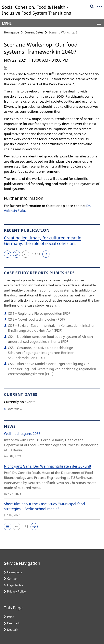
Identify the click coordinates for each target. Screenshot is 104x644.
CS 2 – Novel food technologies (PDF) (36, 319)
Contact (12, 578)
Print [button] (10, 617)
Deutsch (13, 630)
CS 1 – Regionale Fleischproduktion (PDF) (40, 313)
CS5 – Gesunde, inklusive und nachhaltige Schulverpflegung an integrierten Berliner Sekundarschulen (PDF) (41, 353)
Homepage (11, 32)
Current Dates (34, 32)
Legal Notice (15, 585)
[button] (8, 254)
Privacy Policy (16, 591)
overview (13, 409)
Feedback (13, 623)
